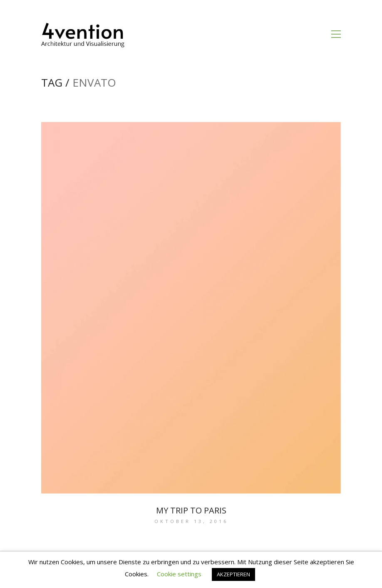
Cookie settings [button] (179, 574)
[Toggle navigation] (336, 34)
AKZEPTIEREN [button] (233, 574)
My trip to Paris (191, 510)
